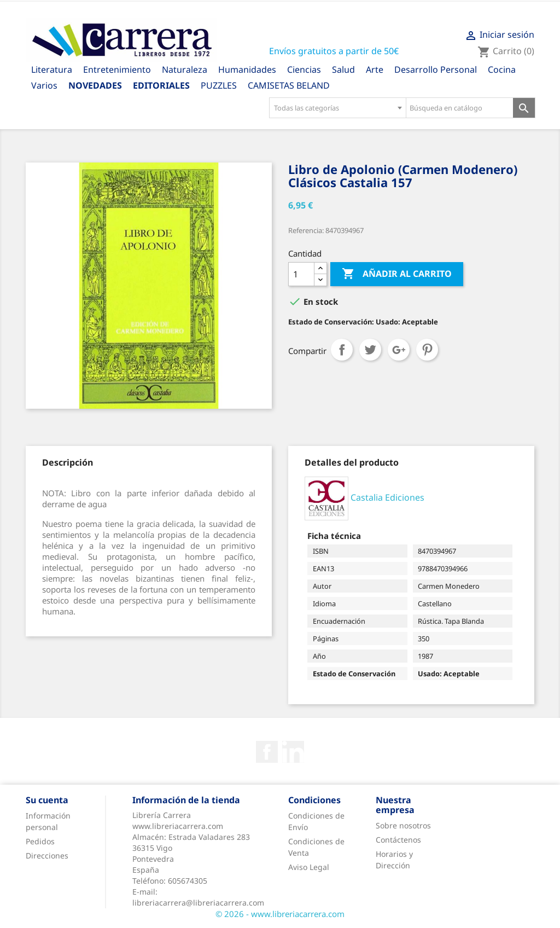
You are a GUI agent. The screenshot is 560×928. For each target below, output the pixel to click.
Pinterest (427, 350)
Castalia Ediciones (387, 497)
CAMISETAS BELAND (289, 85)
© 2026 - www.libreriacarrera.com (280, 914)
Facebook (267, 752)
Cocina (502, 69)
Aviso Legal (309, 867)
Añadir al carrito (397, 274)
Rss (293, 752)
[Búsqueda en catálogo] (460, 108)
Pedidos (40, 841)
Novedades (95, 85)
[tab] (68, 462)
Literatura (52, 69)
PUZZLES (219, 85)
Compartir (342, 350)
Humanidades (247, 69)
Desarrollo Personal (436, 69)
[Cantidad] (301, 274)
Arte (375, 69)
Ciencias (304, 69)
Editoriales (161, 85)
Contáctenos (398, 840)
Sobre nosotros (403, 825)
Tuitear (370, 350)
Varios (44, 85)
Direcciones (47, 855)
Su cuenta (47, 800)
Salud (343, 69)
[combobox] (337, 108)
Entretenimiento (117, 69)
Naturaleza (185, 69)
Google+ (399, 350)
